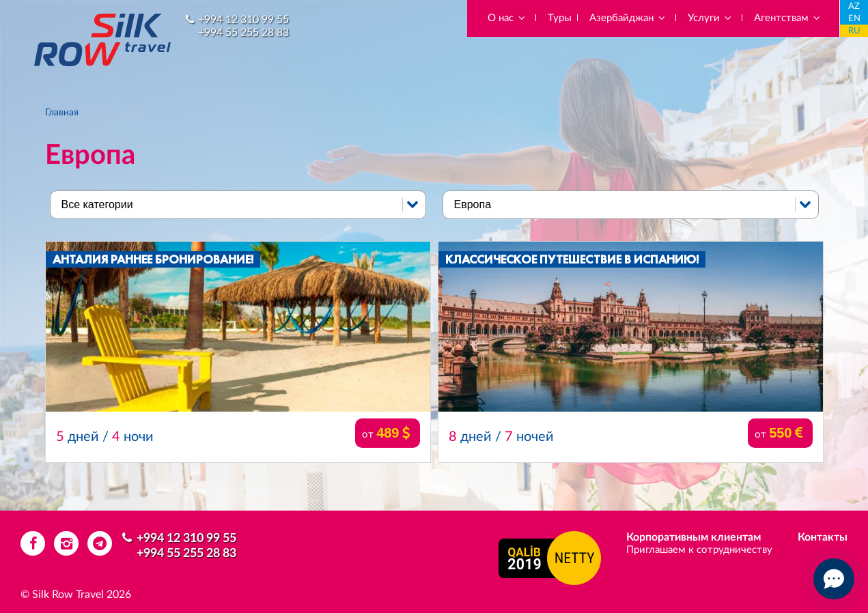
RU (854, 31)
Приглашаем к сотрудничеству (699, 550)
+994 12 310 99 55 (243, 20)
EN (854, 19)
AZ (854, 6)
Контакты (823, 537)
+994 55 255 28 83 (243, 33)
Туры (560, 18)
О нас (507, 18)
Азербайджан (628, 18)
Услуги (710, 18)
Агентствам (788, 18)
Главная (62, 113)
